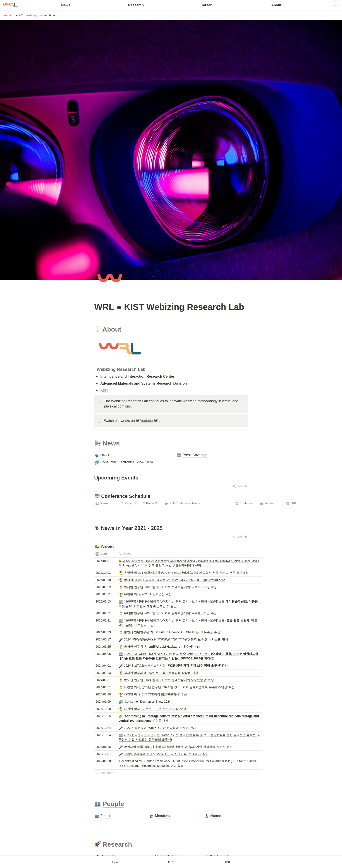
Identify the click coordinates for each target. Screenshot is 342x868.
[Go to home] (10, 5)
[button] (336, 5)
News (66, 5)
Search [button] (240, 486)
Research (136, 5)
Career (206, 5)
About (276, 5)
